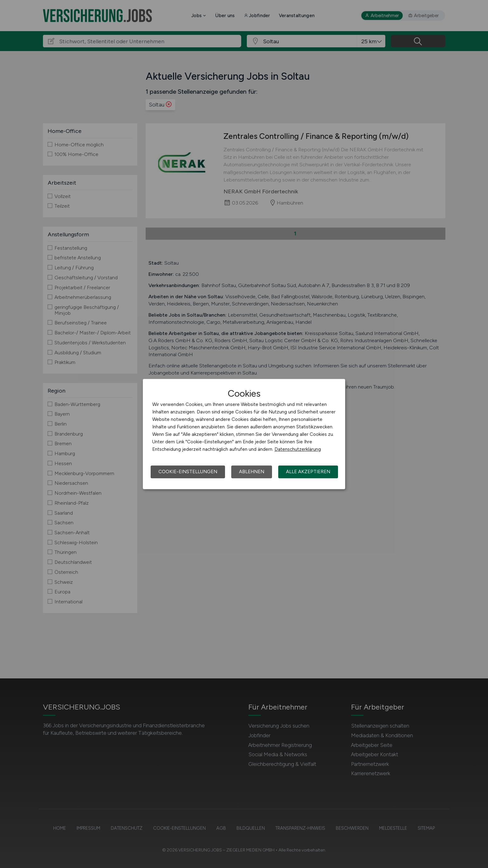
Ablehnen (252, 472)
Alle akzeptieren (308, 472)
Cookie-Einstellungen (188, 472)
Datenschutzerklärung (298, 449)
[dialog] (244, 434)
